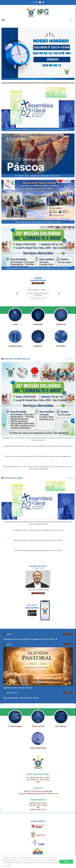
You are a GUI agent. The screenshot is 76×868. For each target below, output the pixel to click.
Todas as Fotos (68, 644)
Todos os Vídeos (68, 634)
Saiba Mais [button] (7, 865)
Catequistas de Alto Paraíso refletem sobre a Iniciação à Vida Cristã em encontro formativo (38, 446)
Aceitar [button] (66, 862)
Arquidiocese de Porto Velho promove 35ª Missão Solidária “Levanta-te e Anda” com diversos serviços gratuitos (38, 439)
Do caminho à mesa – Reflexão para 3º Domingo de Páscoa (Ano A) (38, 530)
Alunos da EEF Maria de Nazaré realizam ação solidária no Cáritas (38, 540)
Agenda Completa (38, 283)
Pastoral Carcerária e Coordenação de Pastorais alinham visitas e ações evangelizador (38, 456)
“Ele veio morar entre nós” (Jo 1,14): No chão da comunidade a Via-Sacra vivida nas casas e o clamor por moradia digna (38, 468)
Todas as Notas (68, 693)
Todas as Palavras (38, 593)
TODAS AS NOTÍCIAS (70, 359)
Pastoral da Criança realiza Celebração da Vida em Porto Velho (38, 550)
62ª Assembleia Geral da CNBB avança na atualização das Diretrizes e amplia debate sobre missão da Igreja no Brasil (38, 523)
